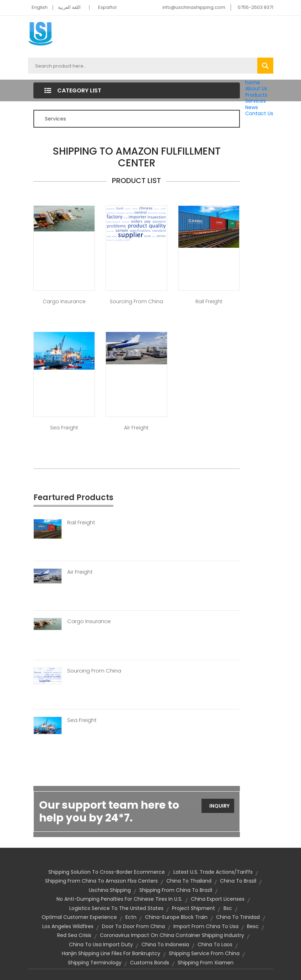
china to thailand (189, 881)
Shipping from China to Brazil (176, 890)
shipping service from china (204, 953)
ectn (131, 917)
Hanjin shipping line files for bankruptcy (111, 953)
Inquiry (219, 806)
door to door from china (133, 926)
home (253, 82)
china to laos (215, 944)
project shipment (193, 908)
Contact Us (259, 113)
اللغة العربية (69, 7)
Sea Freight (64, 428)
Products (256, 95)
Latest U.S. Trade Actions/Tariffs (213, 872)
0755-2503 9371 (256, 7)
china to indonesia (165, 944)
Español (107, 7)
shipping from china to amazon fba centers (101, 881)
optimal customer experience (79, 917)
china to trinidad (238, 917)
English (40, 7)
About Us (256, 89)
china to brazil (238, 881)
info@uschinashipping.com (194, 7)
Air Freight (136, 428)
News (252, 107)
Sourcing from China (136, 301)
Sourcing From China (94, 671)
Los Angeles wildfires (68, 926)
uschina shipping (110, 890)
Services (256, 101)
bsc (228, 908)
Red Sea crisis (74, 935)
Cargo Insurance (64, 301)
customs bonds (150, 963)
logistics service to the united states (116, 908)
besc (253, 926)
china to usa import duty (101, 944)
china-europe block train (176, 917)
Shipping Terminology (95, 963)
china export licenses (218, 899)
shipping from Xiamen (206, 963)
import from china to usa (206, 926)
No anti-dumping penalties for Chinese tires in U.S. (119, 899)
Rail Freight (209, 301)
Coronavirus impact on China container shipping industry (172, 935)
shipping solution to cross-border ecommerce (107, 872)
